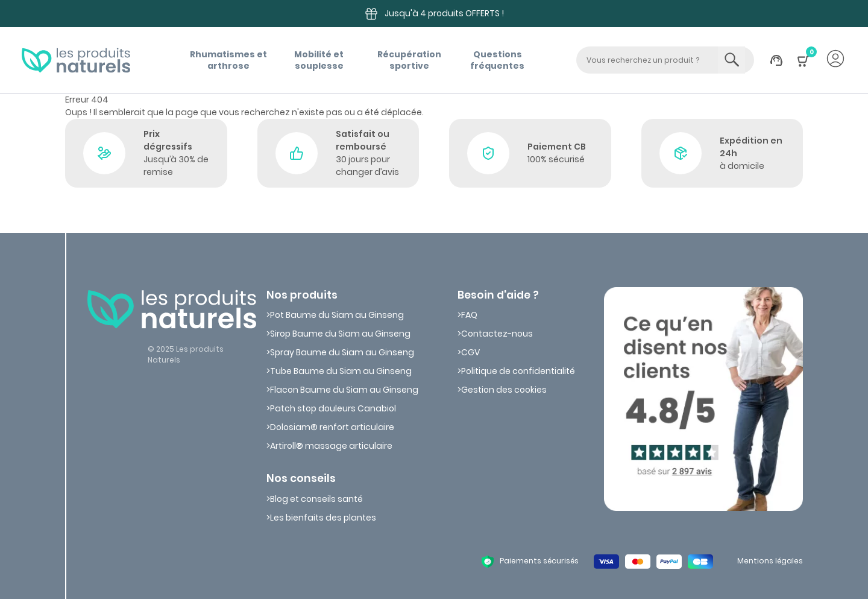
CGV (470, 352)
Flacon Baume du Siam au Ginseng (344, 390)
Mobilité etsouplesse (319, 60)
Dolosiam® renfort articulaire (332, 427)
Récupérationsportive (409, 60)
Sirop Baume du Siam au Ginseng (340, 334)
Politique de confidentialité (518, 371)
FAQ (469, 315)
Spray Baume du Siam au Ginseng (342, 352)
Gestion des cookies (504, 390)
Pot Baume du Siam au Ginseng (337, 315)
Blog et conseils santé (316, 499)
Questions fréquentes (497, 60)
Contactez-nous (497, 334)
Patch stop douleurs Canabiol (333, 408)
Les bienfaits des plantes (323, 518)
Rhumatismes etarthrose (228, 60)
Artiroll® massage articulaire (331, 446)
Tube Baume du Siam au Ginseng (341, 371)
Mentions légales (770, 561)
